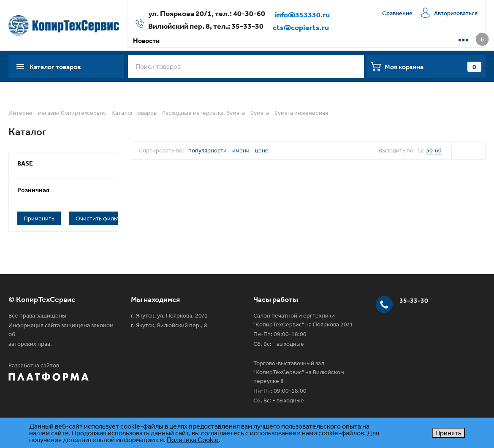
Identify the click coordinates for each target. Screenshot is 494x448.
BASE (25, 163)
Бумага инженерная (301, 113)
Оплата (212, 41)
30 (429, 150)
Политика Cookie (193, 440)
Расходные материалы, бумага (204, 113)
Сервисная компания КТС (313, 41)
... (463, 37)
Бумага (260, 113)
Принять (448, 433)
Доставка (249, 41)
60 (438, 150)
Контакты (379, 41)
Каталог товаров (134, 113)
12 (421, 150)
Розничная (33, 190)
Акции (180, 41)
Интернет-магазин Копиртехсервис (57, 113)
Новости (146, 41)
